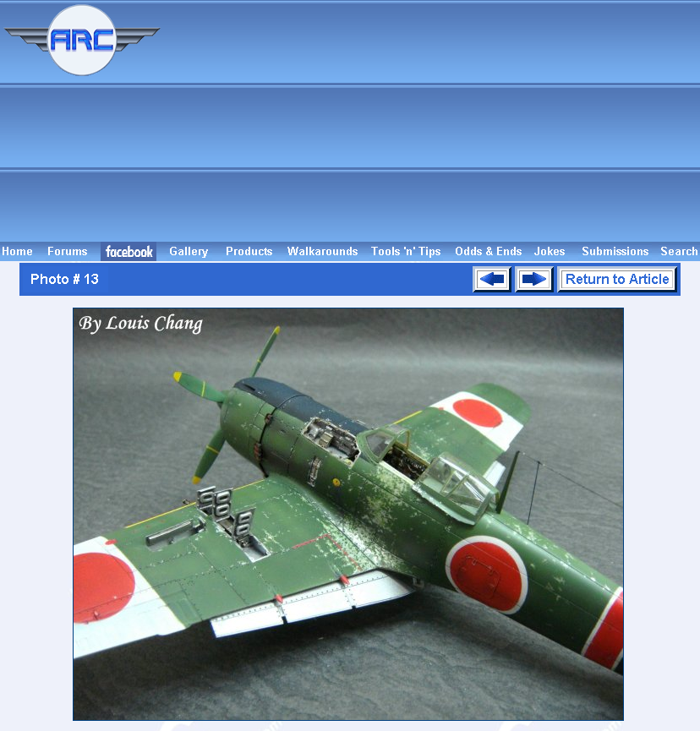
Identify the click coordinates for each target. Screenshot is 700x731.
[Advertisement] (433, 121)
